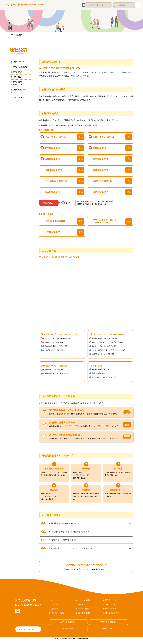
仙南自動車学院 (100, 195)
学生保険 (55, 608)
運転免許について (16, 65)
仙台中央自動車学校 (103, 184)
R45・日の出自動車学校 (56, 184)
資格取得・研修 (84, 616)
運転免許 (55, 612)
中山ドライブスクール (55, 140)
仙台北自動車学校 (53, 173)
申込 (81, 140)
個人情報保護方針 (112, 616)
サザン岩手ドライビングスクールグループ (105, 225)
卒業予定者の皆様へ (108, 625)
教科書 (81, 608)
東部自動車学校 (100, 173)
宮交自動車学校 (52, 162)
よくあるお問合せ (16, 101)
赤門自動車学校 (52, 151)
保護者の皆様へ (68, 632)
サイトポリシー (111, 612)
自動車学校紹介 (16, 75)
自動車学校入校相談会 (18, 70)
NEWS (54, 604)
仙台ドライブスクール (104, 140)
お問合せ (122, 5)
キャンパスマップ (112, 608)
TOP (11, 38)
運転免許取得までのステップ (17, 95)
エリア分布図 (15, 80)
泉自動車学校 (99, 151)
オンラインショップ (99, 5)
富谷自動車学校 (52, 195)
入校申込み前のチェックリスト (16, 87)
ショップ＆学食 (84, 604)
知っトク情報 (83, 612)
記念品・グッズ (111, 604)
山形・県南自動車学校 (55, 225)
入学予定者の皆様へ (68, 625)
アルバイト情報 (58, 616)
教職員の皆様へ (108, 632)
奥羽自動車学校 (100, 162)
